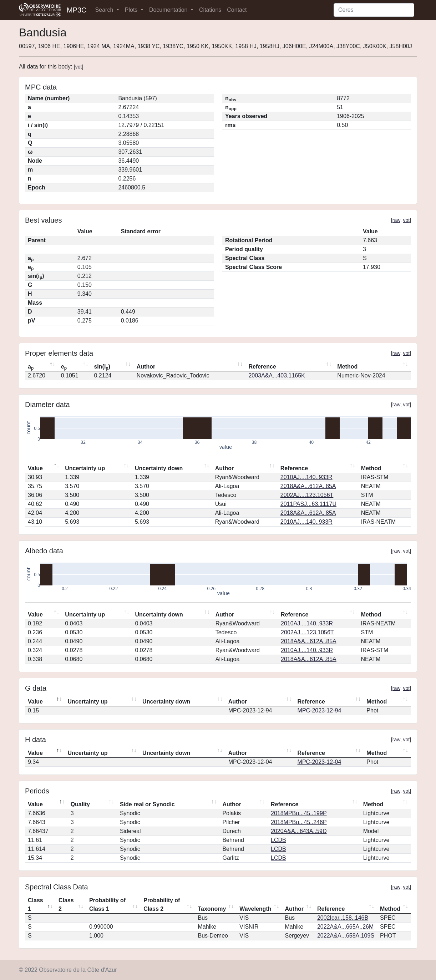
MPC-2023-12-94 (320, 710)
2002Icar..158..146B (343, 918)
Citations (210, 10)
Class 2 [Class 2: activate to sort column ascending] (66, 905)
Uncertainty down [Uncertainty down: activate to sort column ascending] (159, 468)
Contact (237, 10)
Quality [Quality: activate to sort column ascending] (80, 804)
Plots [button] (132, 10)
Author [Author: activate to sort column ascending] (146, 367)
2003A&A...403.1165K (277, 375)
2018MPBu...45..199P (299, 813)
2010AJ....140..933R (306, 477)
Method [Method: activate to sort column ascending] (347, 367)
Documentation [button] (169, 10)
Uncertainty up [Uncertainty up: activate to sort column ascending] (85, 468)
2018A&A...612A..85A (308, 486)
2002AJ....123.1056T (307, 495)
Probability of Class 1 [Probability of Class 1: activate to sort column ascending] (107, 905)
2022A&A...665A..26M (345, 927)
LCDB (278, 840)
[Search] (374, 10)
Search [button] (105, 10)
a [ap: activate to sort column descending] (31, 367)
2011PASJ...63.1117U (308, 504)
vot (79, 67)
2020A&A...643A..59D (299, 831)
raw (396, 220)
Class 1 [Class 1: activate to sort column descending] (36, 905)
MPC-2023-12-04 (320, 762)
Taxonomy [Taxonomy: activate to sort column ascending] (212, 909)
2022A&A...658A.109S (346, 936)
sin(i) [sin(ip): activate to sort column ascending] (102, 367)
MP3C (77, 10)
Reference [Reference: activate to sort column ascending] (262, 367)
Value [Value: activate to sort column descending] (35, 468)
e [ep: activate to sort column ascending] (64, 367)
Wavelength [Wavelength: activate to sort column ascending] (255, 909)
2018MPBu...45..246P (299, 822)
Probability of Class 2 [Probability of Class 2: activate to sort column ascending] (162, 905)
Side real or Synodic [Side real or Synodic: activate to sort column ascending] (147, 804)
